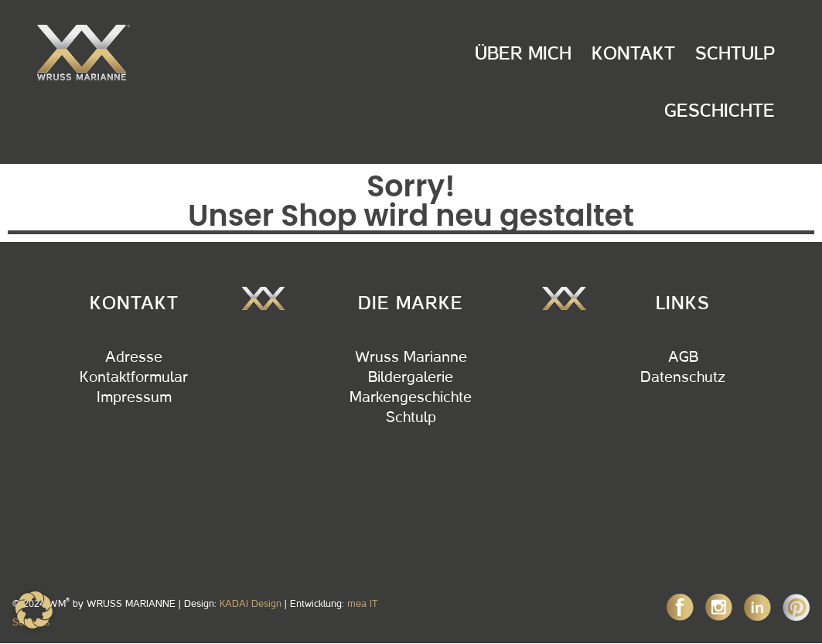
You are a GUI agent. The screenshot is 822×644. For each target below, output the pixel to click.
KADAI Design (251, 603)
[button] (34, 610)
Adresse (134, 357)
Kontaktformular (134, 377)
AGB (683, 357)
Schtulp (735, 53)
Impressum (134, 397)
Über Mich (523, 53)
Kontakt (633, 53)
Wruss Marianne (411, 357)
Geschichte (720, 111)
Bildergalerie (411, 377)
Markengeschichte (411, 397)
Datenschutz (683, 377)
